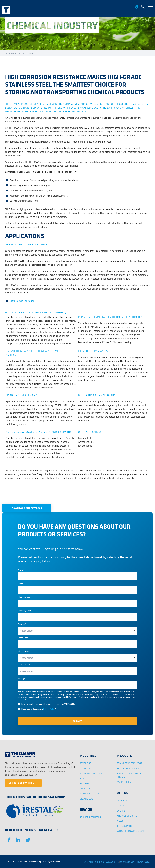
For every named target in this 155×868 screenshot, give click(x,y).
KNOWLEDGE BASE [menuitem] (127, 816)
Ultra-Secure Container (22, 301)
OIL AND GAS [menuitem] (86, 799)
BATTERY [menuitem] (84, 783)
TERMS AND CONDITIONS (93, 862)
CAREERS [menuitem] (122, 800)
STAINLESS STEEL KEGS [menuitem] (129, 763)
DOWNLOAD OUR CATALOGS (27, 508)
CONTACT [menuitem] (122, 806)
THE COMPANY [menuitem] (125, 826)
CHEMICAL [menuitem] (85, 768)
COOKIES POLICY (127, 862)
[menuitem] (143, 7)
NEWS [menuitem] (120, 821)
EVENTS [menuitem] (121, 811)
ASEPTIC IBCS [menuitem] (124, 782)
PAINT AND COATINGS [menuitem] (91, 773)
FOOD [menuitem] (83, 778)
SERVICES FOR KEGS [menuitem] (90, 817)
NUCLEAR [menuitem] (85, 789)
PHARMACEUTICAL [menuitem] (90, 794)
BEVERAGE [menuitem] (85, 763)
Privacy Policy (50, 700)
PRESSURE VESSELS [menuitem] (128, 768)
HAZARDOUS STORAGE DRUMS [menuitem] (129, 775)
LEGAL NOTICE (112, 862)
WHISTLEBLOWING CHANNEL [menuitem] (132, 831)
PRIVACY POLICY (143, 862)
